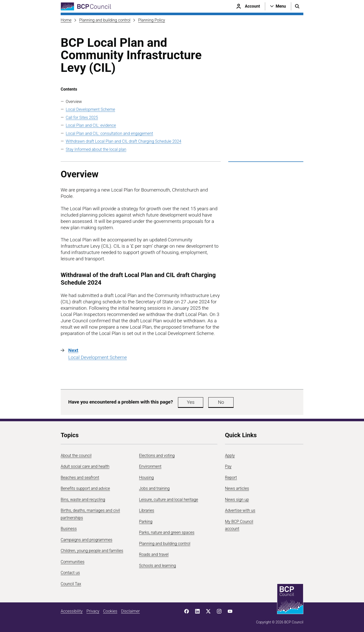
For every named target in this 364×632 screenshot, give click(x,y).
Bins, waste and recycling (83, 500)
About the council (76, 456)
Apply (230, 456)
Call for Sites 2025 (82, 118)
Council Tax (71, 584)
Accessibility (72, 611)
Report (231, 478)
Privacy (93, 611)
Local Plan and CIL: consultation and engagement (109, 133)
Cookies (110, 611)
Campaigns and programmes (86, 540)
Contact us (70, 573)
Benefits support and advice (85, 488)
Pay (228, 466)
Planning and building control (105, 20)
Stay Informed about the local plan (96, 149)
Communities (73, 562)
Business (69, 529)
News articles (237, 488)
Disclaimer (130, 611)
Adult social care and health (85, 466)
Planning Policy (152, 20)
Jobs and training (154, 488)
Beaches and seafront (80, 478)
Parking (146, 522)
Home (66, 20)
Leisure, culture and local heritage (169, 500)
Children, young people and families (92, 551)
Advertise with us (240, 510)
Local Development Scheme (90, 109)
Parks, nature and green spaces (167, 532)
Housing (146, 478)
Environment (150, 466)
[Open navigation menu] (278, 6)
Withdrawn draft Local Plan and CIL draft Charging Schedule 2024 (123, 141)
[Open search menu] (297, 6)
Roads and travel (154, 554)
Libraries (147, 510)
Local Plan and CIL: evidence (91, 125)
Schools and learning (157, 566)
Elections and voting (157, 456)
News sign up (237, 500)
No (221, 402)
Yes (191, 402)
